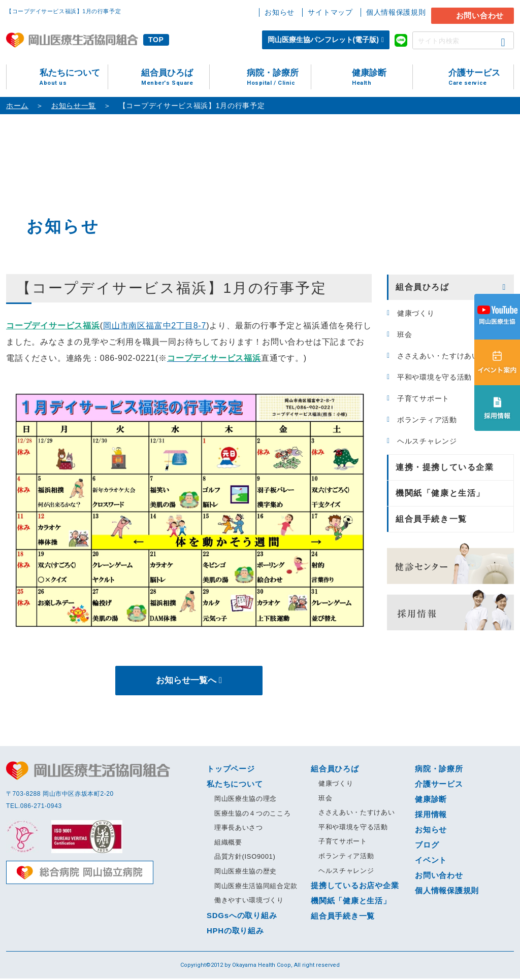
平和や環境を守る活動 (434, 377)
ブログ (427, 846)
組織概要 (228, 844)
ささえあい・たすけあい (438, 356)
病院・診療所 (279, 77)
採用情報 (431, 816)
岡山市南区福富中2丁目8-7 (155, 326)
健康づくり (416, 313)
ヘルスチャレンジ (427, 441)
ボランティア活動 (427, 420)
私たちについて (74, 77)
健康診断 (382, 77)
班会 (404, 334)
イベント (431, 861)
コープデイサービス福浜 (53, 326)
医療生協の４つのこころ (252, 814)
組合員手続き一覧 (431, 519)
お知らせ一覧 (74, 106)
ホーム (17, 106)
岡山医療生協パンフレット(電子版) (323, 40)
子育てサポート (423, 398)
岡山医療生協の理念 (246, 800)
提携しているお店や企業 (355, 887)
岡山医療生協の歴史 (246, 873)
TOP (156, 40)
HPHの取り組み (235, 932)
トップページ (231, 770)
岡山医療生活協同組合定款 (256, 887)
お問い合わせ (480, 15)
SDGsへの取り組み (242, 917)
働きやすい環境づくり (249, 902)
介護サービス (481, 77)
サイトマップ (330, 12)
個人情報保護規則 (396, 12)
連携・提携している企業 (445, 467)
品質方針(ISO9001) (245, 858)
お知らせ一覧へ (186, 681)
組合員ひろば (175, 77)
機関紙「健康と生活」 (440, 493)
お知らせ (280, 12)
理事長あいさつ (239, 829)
